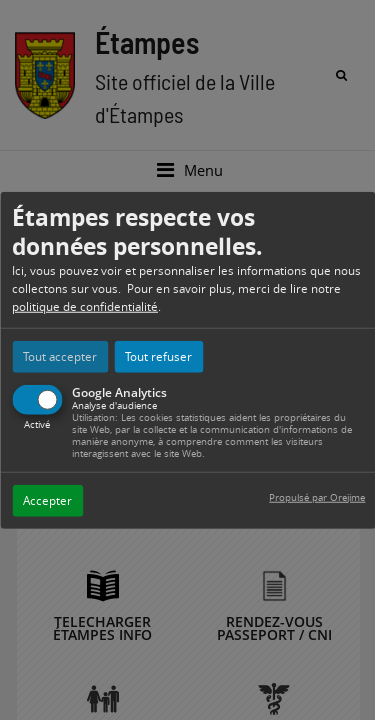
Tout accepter (60, 355)
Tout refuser (158, 355)
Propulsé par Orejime (317, 496)
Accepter (47, 499)
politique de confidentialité (85, 305)
